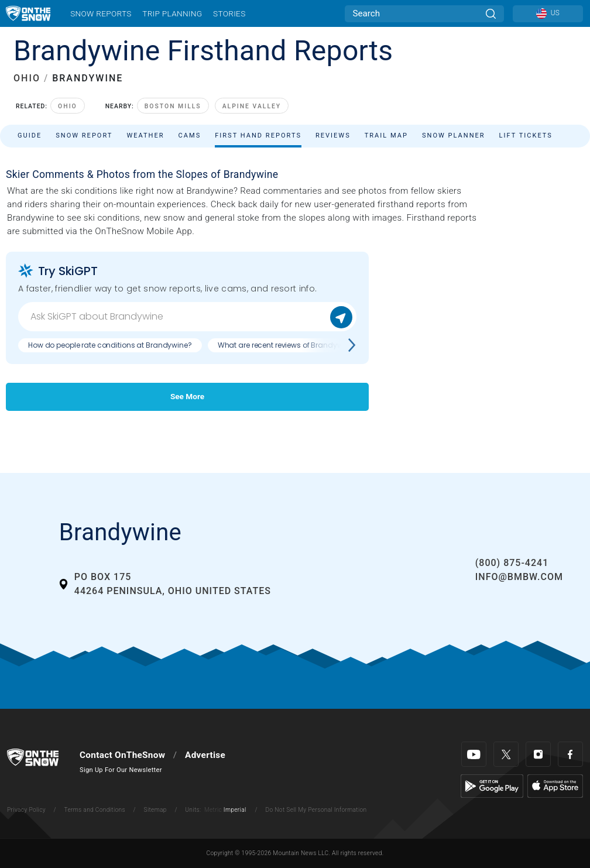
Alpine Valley (252, 106)
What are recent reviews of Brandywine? (287, 345)
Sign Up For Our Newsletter (121, 770)
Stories (229, 13)
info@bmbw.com (519, 577)
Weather (145, 135)
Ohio (68, 106)
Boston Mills (173, 106)
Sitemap (155, 810)
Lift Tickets (526, 135)
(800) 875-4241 (512, 563)
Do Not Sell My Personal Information (316, 810)
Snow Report (84, 135)
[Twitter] (506, 754)
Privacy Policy (26, 810)
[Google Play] (492, 785)
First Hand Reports (258, 135)
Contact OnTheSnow (122, 755)
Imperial (235, 810)
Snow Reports (101, 13)
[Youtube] (474, 754)
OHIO (27, 78)
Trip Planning (172, 13)
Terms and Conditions (94, 810)
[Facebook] (570, 754)
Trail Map (386, 135)
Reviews (333, 135)
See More (187, 396)
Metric (213, 810)
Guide (30, 135)
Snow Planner (454, 135)
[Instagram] (538, 754)
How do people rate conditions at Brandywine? (110, 345)
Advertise (205, 755)
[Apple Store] (555, 785)
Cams (190, 135)
